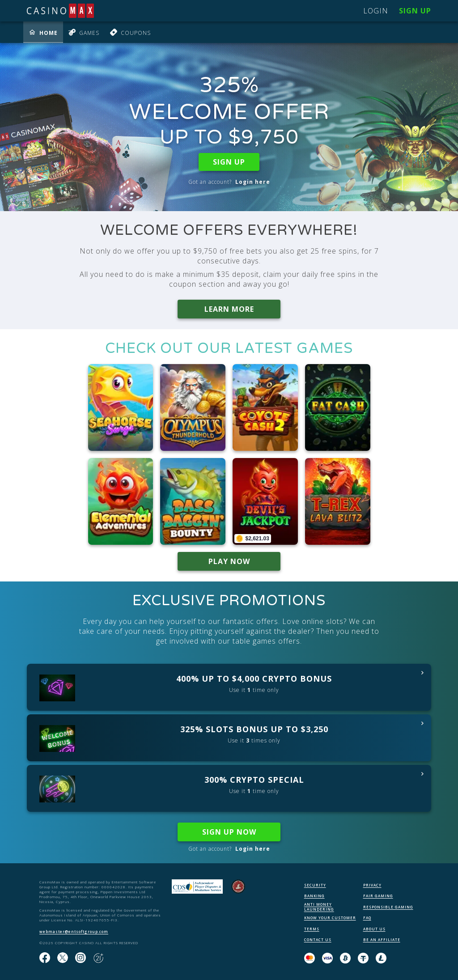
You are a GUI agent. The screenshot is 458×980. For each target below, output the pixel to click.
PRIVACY (372, 885)
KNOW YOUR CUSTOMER (330, 918)
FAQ (367, 918)
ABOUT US (374, 929)
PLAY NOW (229, 561)
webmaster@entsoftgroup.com (74, 931)
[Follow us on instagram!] (81, 958)
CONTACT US (318, 940)
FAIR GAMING (378, 896)
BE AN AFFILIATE (382, 940)
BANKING (314, 896)
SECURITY (315, 885)
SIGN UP (229, 162)
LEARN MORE (229, 309)
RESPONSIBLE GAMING (388, 907)
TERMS (312, 929)
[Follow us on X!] (63, 958)
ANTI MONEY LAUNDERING (319, 907)
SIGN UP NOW (229, 832)
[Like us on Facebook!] (45, 958)
